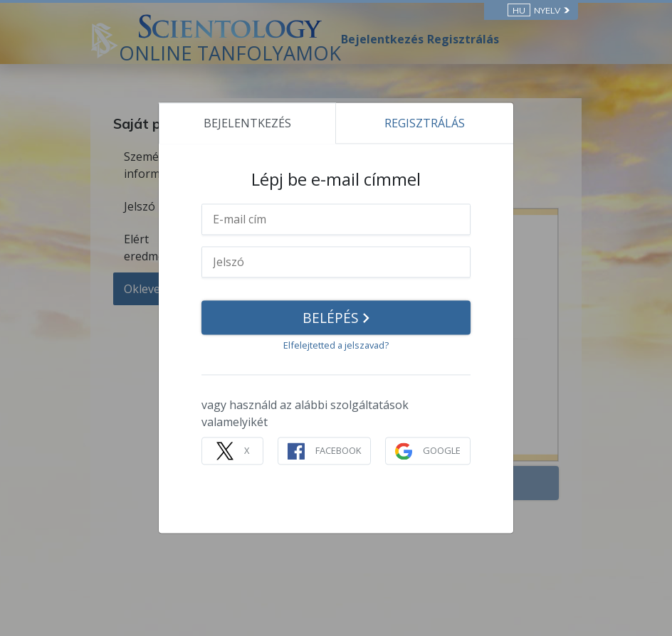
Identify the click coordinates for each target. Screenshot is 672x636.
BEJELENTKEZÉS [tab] (247, 123)
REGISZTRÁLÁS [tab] (425, 123)
